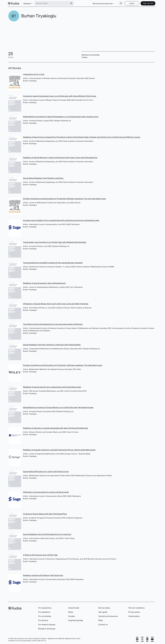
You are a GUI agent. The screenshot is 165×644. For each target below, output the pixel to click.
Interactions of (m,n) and (34, 74)
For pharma (43, 620)
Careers (72, 616)
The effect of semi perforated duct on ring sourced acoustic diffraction (53, 324)
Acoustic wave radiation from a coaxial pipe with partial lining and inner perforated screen (61, 220)
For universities (45, 616)
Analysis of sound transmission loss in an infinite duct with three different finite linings (60, 96)
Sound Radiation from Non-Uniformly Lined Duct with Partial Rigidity (52, 344)
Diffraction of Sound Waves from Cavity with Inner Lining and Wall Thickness (56, 303)
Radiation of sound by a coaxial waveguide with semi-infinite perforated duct (56, 428)
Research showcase (47, 628)
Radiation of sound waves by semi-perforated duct (44, 283)
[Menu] (121, 3)
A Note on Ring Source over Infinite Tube (40, 555)
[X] (142, 639)
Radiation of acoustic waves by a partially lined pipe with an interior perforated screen (59, 450)
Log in (131, 3)
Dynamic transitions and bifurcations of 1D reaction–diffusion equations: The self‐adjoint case (62, 365)
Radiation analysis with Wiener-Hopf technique (43, 575)
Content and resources (108, 616)
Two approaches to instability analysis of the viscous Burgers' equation (53, 262)
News (71, 612)
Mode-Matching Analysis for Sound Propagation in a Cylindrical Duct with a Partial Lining (61, 116)
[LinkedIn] (147, 639)
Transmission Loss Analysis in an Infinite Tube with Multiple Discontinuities (55, 242)
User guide (103, 612)
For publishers (44, 612)
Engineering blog (75, 620)
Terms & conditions (136, 608)
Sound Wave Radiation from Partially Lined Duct (43, 178)
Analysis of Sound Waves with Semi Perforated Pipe (45, 514)
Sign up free (148, 3)
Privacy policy (134, 612)
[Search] (72, 3)
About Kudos (74, 608)
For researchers (45, 608)
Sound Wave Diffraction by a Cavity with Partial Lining (46, 471)
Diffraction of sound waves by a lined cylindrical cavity (46, 492)
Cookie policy (134, 616)
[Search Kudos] (52, 3)
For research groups (47, 624)
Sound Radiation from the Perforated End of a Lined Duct (47, 534)
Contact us (103, 624)
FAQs (101, 620)
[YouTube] (152, 639)
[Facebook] (137, 639)
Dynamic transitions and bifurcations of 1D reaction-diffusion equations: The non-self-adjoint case (64, 198)
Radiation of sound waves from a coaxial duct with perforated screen (52, 387)
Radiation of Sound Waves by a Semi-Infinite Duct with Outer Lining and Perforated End (60, 157)
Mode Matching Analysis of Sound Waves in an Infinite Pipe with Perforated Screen (58, 407)
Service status (104, 608)
